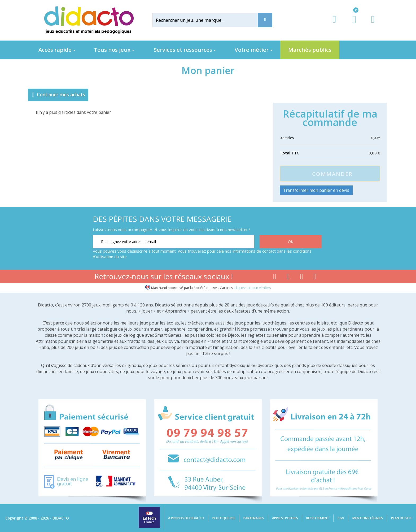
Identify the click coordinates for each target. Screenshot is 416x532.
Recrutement (318, 518)
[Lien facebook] (275, 278)
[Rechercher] (209, 20)
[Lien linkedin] (315, 278)
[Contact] (373, 24)
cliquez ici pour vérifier (252, 288)
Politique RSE (224, 518)
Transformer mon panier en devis (316, 190)
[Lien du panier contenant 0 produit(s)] (351, 24)
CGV (341, 518)
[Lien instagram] (302, 278)
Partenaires (254, 518)
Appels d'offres (285, 518)
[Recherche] (265, 20)
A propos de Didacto (186, 518)
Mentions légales (368, 518)
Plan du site (402, 518)
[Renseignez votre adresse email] (174, 242)
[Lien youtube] (288, 278)
